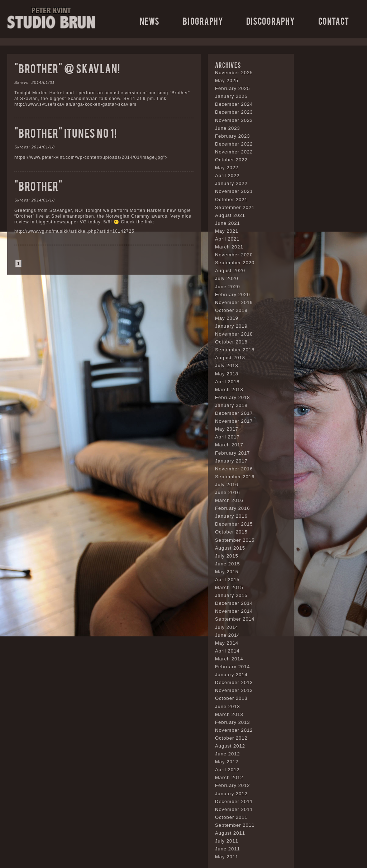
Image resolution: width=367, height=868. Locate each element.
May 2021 (227, 231)
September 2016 (235, 477)
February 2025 (233, 88)
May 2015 (227, 572)
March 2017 (229, 445)
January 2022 (231, 183)
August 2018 (230, 358)
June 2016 (228, 492)
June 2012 (228, 754)
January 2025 (231, 96)
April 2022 (227, 176)
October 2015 (231, 532)
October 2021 (231, 200)
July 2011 (227, 841)
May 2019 (227, 318)
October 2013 (231, 698)
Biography (203, 21)
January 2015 (231, 595)
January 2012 (231, 794)
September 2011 (235, 825)
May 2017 (227, 429)
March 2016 (229, 500)
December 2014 (234, 603)
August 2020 (230, 271)
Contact (334, 21)
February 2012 (233, 785)
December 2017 (234, 413)
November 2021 (234, 191)
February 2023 (233, 136)
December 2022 (234, 144)
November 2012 (234, 730)
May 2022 (227, 168)
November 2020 (234, 255)
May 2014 (227, 643)
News (150, 21)
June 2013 (228, 706)
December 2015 (234, 524)
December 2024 (234, 104)
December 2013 (234, 682)
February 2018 (233, 397)
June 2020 (228, 287)
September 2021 (235, 207)
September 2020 (235, 263)
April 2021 (227, 239)
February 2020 (233, 295)
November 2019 (234, 302)
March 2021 (229, 247)
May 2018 (227, 374)
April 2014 (227, 651)
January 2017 (231, 461)
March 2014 (229, 659)
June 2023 (228, 128)
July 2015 (227, 556)
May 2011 (227, 857)
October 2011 (231, 817)
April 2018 (227, 382)
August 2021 (230, 215)
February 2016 (233, 508)
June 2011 (228, 849)
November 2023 (234, 120)
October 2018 (231, 342)
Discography (271, 21)
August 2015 (230, 548)
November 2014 (234, 611)
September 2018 (235, 350)
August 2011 (230, 833)
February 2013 (233, 722)
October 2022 (231, 160)
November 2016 (234, 469)
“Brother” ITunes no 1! (66, 132)
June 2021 (228, 223)
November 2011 (234, 809)
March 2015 (229, 587)
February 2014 (233, 667)
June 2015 (228, 564)
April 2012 (227, 770)
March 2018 (229, 390)
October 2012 (231, 738)
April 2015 (227, 580)
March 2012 (229, 777)
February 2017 (233, 453)
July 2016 (227, 485)
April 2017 (227, 437)
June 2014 (228, 635)
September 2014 (235, 619)
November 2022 (234, 152)
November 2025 (234, 73)
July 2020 (227, 278)
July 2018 (227, 366)
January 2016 (231, 516)
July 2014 (227, 627)
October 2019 (231, 310)
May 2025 (227, 80)
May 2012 (227, 762)
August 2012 (230, 746)
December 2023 (234, 112)
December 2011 (234, 801)
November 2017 (234, 421)
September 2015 (235, 540)
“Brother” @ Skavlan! (67, 68)
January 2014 (231, 675)
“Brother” (39, 186)
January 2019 (231, 326)
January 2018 (231, 405)
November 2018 (234, 334)
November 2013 (234, 690)
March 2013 (229, 714)
